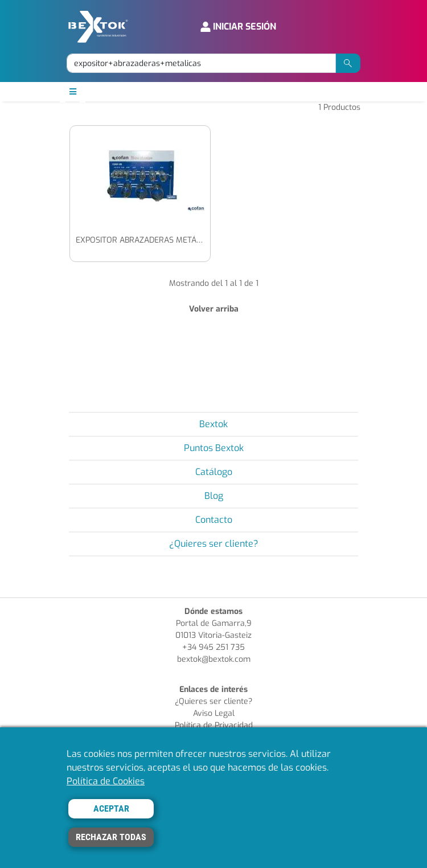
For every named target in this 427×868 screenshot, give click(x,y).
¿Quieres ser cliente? (214, 544)
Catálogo (214, 472)
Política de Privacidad (214, 725)
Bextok (213, 424)
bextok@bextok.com (214, 659)
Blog (214, 496)
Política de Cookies (106, 781)
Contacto (214, 520)
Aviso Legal (214, 713)
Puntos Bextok (214, 448)
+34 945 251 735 (213, 647)
